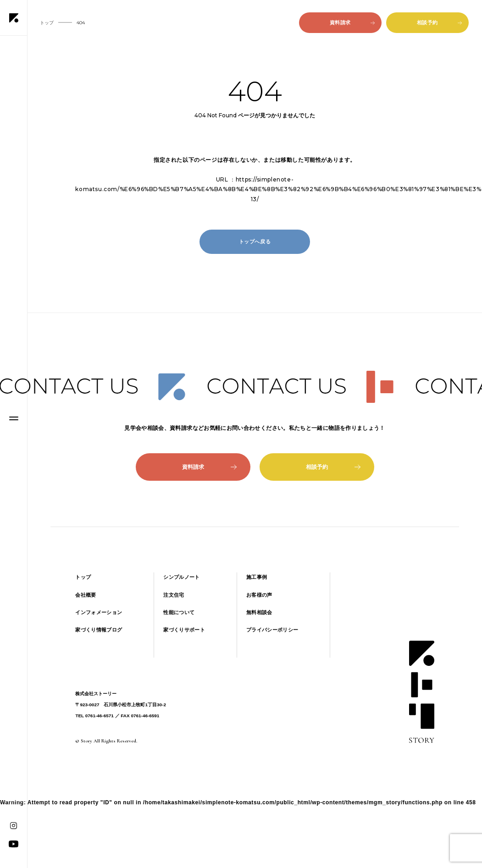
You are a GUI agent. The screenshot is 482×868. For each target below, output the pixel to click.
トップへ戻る (255, 242)
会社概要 (86, 595)
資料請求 (352, 22)
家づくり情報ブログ (99, 630)
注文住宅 (174, 595)
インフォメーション (99, 612)
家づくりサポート (184, 630)
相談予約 (439, 22)
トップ (83, 577)
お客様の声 (259, 595)
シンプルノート (181, 577)
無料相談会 (259, 612)
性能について (179, 612)
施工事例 (257, 577)
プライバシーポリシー (272, 630)
